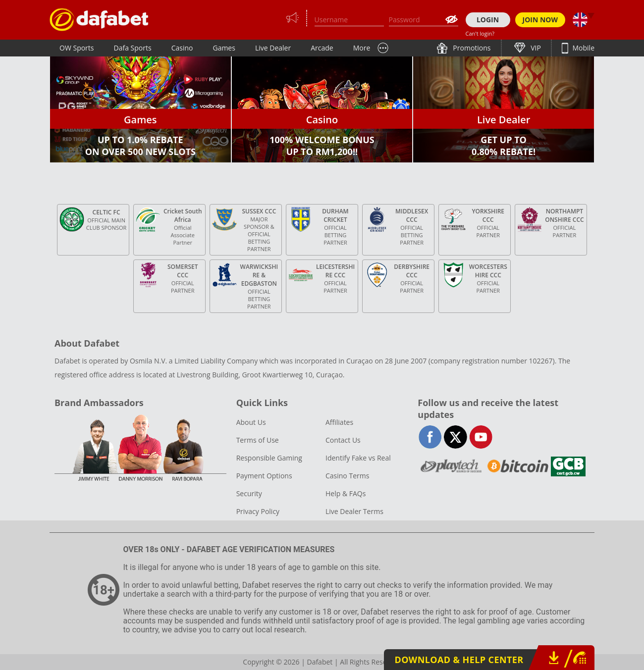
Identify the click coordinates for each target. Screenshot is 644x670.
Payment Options (264, 476)
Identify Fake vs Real (358, 458)
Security (249, 493)
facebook (430, 437)
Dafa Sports (133, 48)
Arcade (322, 48)
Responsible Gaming (269, 458)
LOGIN (488, 20)
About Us (251, 422)
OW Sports (77, 48)
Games (224, 48)
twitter (456, 437)
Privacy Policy (258, 511)
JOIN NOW (540, 20)
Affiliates (339, 422)
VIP (535, 48)
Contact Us (343, 440)
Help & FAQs (346, 493)
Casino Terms (347, 476)
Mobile (583, 48)
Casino (182, 48)
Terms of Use (258, 440)
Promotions (471, 48)
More (362, 48)
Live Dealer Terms (354, 511)
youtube (481, 437)
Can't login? (480, 33)
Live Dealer (273, 48)
